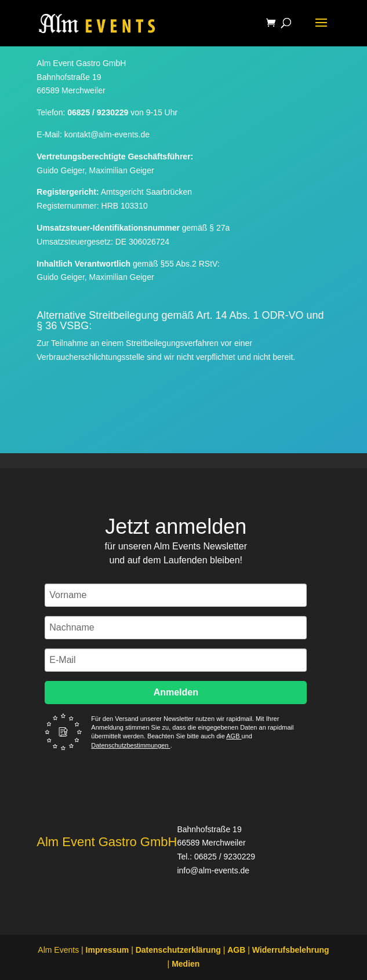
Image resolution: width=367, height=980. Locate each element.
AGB (234, 736)
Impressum (108, 950)
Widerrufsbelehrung (291, 950)
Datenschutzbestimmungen (130, 745)
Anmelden (176, 692)
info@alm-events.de (213, 870)
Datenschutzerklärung (178, 950)
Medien (186, 964)
